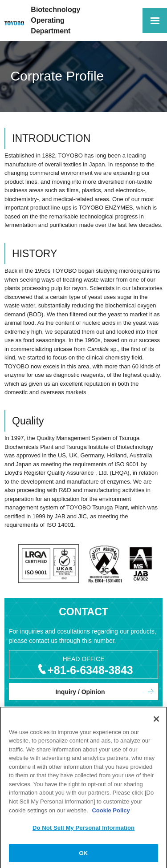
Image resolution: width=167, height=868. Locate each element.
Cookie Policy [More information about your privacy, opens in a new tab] (111, 812)
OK (84, 855)
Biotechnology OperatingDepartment (55, 20)
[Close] (156, 721)
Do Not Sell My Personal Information (83, 830)
